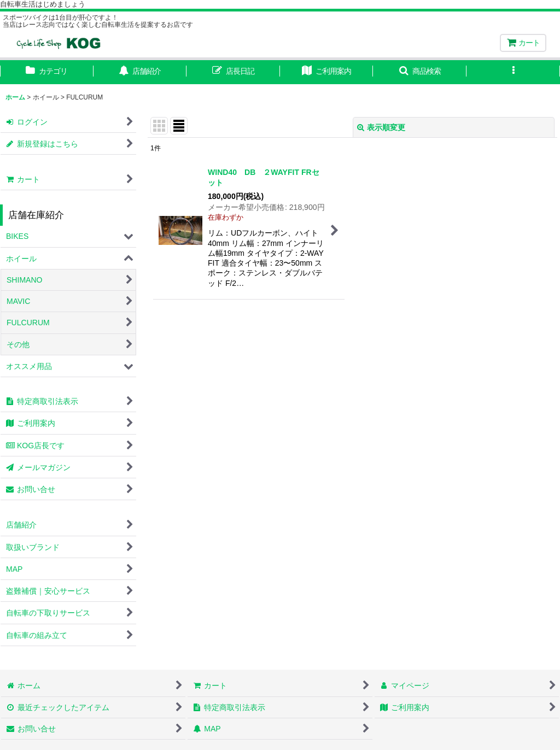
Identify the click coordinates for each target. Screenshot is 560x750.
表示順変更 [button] (381, 127)
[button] (420, 72)
